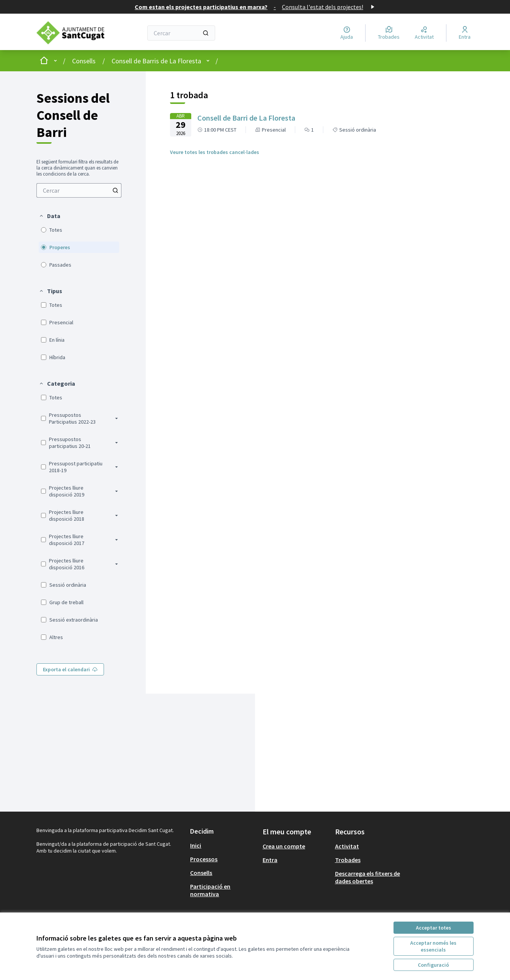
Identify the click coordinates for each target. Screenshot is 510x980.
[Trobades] (389, 33)
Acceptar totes (434, 928)
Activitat (347, 846)
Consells (84, 61)
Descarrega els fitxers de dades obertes (368, 877)
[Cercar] (181, 33)
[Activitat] (424, 33)
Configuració (433, 965)
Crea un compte (284, 846)
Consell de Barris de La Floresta (156, 61)
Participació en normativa (210, 890)
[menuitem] (79, 190)
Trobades (348, 860)
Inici (196, 845)
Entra (270, 860)
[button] (50, 216)
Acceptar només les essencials (433, 946)
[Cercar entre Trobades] (79, 190)
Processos (204, 859)
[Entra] (465, 33)
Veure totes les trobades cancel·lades (215, 152)
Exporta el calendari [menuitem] (70, 669)
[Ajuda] (347, 33)
